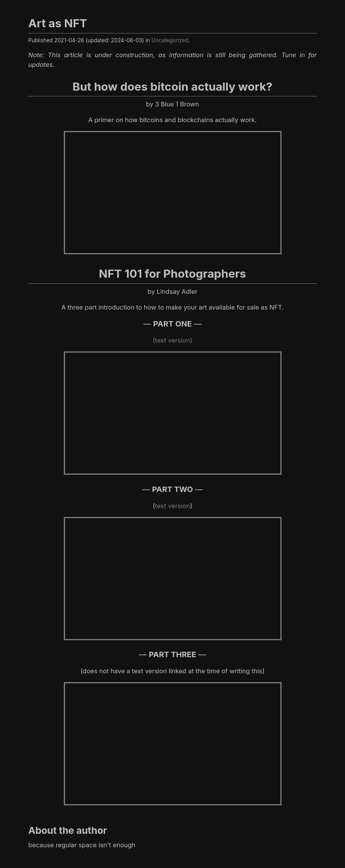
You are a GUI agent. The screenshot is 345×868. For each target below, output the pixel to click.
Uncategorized (170, 40)
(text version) (172, 340)
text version (172, 506)
